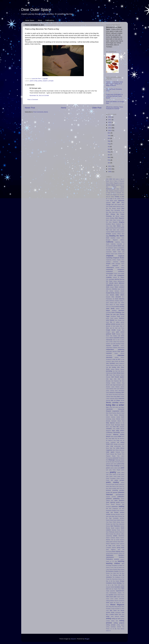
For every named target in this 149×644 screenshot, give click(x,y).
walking (108, 601)
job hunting (113, 367)
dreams (112, 295)
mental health (120, 417)
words (113, 612)
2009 (110, 172)
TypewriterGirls (120, 591)
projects (45, 81)
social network (116, 546)
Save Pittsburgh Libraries (112, 532)
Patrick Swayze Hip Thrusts (114, 454)
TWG (123, 589)
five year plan (115, 314)
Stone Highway (116, 551)
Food (118, 316)
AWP (114, 203)
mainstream (109, 409)
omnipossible (117, 446)
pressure (108, 490)
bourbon (114, 234)
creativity (109, 277)
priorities (122, 490)
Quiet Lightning (111, 502)
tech (123, 564)
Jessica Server (118, 365)
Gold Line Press (120, 328)
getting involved (111, 324)
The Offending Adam (116, 575)
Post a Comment (33, 100)
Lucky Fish (112, 407)
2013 (110, 128)
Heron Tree (109, 336)
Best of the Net (120, 212)
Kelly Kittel (117, 379)
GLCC (123, 324)
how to (108, 338)
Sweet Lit (109, 561)
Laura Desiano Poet (111, 389)
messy (114, 419)
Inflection (115, 351)
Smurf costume (120, 544)
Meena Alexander (119, 415)
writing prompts (111, 625)
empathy (117, 301)
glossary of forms (111, 326)
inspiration (109, 353)
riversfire (122, 518)
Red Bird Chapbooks (112, 508)
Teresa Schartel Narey (115, 569)
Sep (109, 141)
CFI (123, 254)
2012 (110, 131)
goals (118, 326)
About (40, 20)
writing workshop (111, 627)
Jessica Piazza (110, 365)
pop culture (109, 488)
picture (123, 458)
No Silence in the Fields (113, 440)
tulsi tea (111, 589)
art (120, 197)
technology (109, 566)
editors (122, 295)
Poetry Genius (120, 478)
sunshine (117, 559)
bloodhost (108, 224)
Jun (109, 149)
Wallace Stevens (114, 601)
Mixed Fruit (121, 421)
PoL (123, 486)
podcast (108, 464)
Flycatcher (113, 316)
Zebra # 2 (108, 631)
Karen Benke (117, 373)
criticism (115, 277)
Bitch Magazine (120, 218)
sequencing (109, 536)
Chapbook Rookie (118, 258)
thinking (119, 583)
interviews (109, 357)
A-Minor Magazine (114, 183)
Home (64, 108)
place (113, 462)
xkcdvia (119, 627)
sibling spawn (109, 542)
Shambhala (121, 536)
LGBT (123, 393)
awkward (108, 203)
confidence (121, 271)
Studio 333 (121, 553)
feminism (121, 310)
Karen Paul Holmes (115, 375)
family (113, 308)
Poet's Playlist (116, 470)
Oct (109, 138)
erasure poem (114, 303)
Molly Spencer (110, 423)
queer (116, 500)
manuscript (121, 409)
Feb (109, 160)
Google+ (108, 332)
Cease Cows (114, 254)
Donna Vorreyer (114, 291)
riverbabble (116, 518)
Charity (114, 260)
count (119, 273)
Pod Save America (120, 462)
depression (116, 285)
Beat (123, 208)
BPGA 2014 (121, 234)
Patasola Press (120, 452)
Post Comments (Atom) (41, 112)
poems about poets (115, 468)
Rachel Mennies (116, 504)
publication (121, 497)
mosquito (122, 427)
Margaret (109, 411)
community (109, 269)
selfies (123, 534)
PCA (123, 454)
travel (122, 587)
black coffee (109, 220)
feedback (114, 310)
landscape (118, 385)
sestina (115, 536)
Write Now (121, 614)
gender (122, 322)
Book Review (118, 228)
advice (114, 187)
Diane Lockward (119, 287)
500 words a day (118, 179)
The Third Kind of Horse (116, 579)
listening (108, 400)
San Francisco (115, 526)
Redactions (109, 510)
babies (114, 206)
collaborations (110, 268)
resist (108, 512)
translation (117, 587)
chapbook (110, 256)
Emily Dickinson (110, 301)
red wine (122, 508)
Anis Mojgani (114, 195)
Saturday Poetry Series (118, 530)
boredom (109, 234)
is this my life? (116, 359)
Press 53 (122, 488)
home (123, 336)
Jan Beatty (121, 361)
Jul (109, 147)
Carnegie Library (111, 250)
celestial (120, 254)
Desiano (122, 285)
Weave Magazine (117, 605)
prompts (51, 81)
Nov (109, 136)
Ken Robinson (115, 381)
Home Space (30, 20)
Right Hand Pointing (117, 516)
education (118, 297)
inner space (121, 351)
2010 (110, 169)
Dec (109, 133)
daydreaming (121, 281)
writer (108, 616)
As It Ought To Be (111, 199)
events (117, 307)
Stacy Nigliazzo (111, 549)
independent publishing (115, 349)
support (122, 559)
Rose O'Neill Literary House (117, 522)
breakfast (113, 238)
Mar (109, 157)
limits (118, 397)
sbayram (73, 639)
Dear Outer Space (36, 10)
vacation (111, 595)
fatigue (108, 310)
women (108, 612)
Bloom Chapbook (116, 224)
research (122, 510)
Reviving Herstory (115, 514)
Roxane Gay (109, 524)
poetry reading (112, 482)
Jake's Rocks (115, 361)
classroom (115, 266)
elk (114, 299)
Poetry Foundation (111, 478)
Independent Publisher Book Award (115, 348)
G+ (114, 322)
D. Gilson (121, 277)
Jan (109, 163)
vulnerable (122, 599)
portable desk (116, 488)
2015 (110, 122)
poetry (40, 81)
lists (112, 400)
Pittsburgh (112, 460)
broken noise (120, 238)
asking (119, 199)
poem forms (114, 464)
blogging (122, 222)
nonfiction (113, 442)
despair (112, 287)
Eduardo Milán (110, 297)
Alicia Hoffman (120, 189)
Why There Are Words (117, 611)
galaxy (118, 322)
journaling (109, 371)
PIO (107, 460)
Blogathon (115, 222)
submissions (110, 557)
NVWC (108, 444)
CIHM (113, 264)
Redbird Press (116, 510)
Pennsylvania (109, 458)
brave (108, 238)
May (109, 152)
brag (107, 236)
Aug (109, 144)
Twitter (108, 591)
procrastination (120, 495)
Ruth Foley (116, 524)
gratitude (108, 334)
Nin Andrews (121, 438)
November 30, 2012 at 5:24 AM (39, 95)
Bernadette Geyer (119, 210)
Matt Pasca (109, 415)
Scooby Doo (113, 534)
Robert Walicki (117, 520)
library (123, 395)
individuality (109, 351)
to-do (112, 587)
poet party (109, 470)
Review (116, 512)
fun (111, 322)
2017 (110, 120)
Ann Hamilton (121, 195)
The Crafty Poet (115, 573)
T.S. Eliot (115, 561)
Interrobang (109, 356)
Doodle (122, 291)
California (110, 242)
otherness (122, 450)
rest (112, 512)
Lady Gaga (113, 385)
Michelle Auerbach (111, 421)
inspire (116, 353)
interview (121, 355)
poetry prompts (119, 480)
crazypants (121, 275)
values (115, 595)
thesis (114, 583)
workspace (118, 612)
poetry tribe (109, 486)
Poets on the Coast (117, 486)
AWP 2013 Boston (116, 205)
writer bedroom (115, 616)
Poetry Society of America (118, 484)
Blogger (87, 639)
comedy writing (120, 268)
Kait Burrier (121, 371)
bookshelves (118, 232)
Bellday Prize (110, 210)
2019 (110, 117)
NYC (112, 444)
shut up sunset (115, 540)
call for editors (117, 246)
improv (123, 346)
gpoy (113, 332)
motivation (109, 429)
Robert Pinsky (110, 520)
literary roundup (112, 402)
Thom (116, 585)
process (115, 492)
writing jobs (114, 621)
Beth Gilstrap (110, 214)
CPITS (111, 275)
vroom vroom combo (112, 599)
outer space (110, 452)
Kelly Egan (109, 379)
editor (117, 295)
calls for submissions (119, 248)
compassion (121, 269)
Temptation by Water (117, 566)
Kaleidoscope (109, 373)
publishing (116, 499)
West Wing (109, 607)
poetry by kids (117, 475)
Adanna (113, 185)
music (118, 429)
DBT (107, 283)
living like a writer (115, 405)
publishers (109, 499)
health (114, 334)
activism (108, 185)
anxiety (117, 197)
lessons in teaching (115, 393)
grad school (120, 332)
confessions (109, 271)
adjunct (117, 185)
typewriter (113, 591)
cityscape (118, 264)
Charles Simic (120, 260)
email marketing (120, 299)
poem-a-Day (34, 81)
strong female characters (112, 553)
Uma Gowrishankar (111, 593)
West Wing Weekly (117, 607)
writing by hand (116, 619)
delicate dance (114, 283)
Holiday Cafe (117, 336)
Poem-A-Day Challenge (113, 466)
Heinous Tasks (120, 334)
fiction (113, 312)
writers (122, 616)
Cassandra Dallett (111, 252)
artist (123, 197)
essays (122, 305)
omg (112, 446)
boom (123, 232)
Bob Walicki (117, 226)
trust (107, 589)
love (107, 407)
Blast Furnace (117, 220)
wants (108, 603)
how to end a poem (119, 340)
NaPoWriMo (117, 433)
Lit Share (117, 400)
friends (112, 320)
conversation (110, 273)
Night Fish (114, 438)
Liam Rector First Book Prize (113, 395)
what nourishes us (117, 609)
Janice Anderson (120, 363)
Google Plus (121, 330)
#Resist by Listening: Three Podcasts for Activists (114, 108)
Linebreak (112, 398)
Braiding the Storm (117, 236)
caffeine (122, 240)
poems (108, 468)
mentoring (109, 419)
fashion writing (120, 309)
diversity (114, 289)
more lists (116, 427)
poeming (122, 466)
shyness (122, 540)
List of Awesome (120, 398)
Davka (115, 281)
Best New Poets (110, 212)
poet (123, 468)
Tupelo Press (117, 589)
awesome (121, 201)
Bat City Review (111, 208)
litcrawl (122, 400)
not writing (121, 442)
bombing (112, 228)
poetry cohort (113, 476)
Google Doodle (111, 330)
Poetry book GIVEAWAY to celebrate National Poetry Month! (114, 96)
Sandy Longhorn (115, 528)
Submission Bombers (115, 555)
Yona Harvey (121, 629)
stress (123, 551)
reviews (122, 512)
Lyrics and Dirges (120, 407)
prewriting (115, 490)
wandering (122, 601)
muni (114, 429)
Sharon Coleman (111, 538)
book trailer (113, 230)
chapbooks (109, 260)
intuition (117, 357)
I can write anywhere (115, 344)
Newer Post (30, 108)
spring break (120, 548)
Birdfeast (112, 218)
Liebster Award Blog (111, 397)
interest (122, 353)
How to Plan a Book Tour (113, 342)
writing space (120, 625)
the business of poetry (112, 571)
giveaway (118, 324)
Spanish (114, 548)
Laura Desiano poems (118, 387)
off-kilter (116, 444)
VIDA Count (109, 597)
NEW (120, 436)
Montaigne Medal (120, 425)
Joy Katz (115, 371)
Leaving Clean (114, 391)
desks (108, 287)
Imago (123, 344)
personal (116, 458)
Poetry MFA (110, 480)
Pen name (121, 456)
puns (112, 500)
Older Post (97, 108)
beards (119, 208)
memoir (108, 417)
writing (108, 618)
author (116, 201)
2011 (110, 166)
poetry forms (121, 476)
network (116, 436)
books (112, 232)
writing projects (119, 623)
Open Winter (116, 450)
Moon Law (109, 427)
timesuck (108, 587)
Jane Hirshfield (110, 363)
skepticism (113, 544)
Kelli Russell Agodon (118, 377)
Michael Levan (120, 419)
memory (113, 417)
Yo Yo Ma (113, 629)
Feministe (108, 312)
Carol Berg (121, 250)
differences (109, 289)
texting (123, 569)
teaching (121, 561)
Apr (109, 155)
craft (115, 275)
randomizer (115, 507)
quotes (118, 502)
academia (122, 183)
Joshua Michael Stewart (117, 369)
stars (119, 549)
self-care (118, 534)
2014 (110, 125)
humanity (122, 342)
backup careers (120, 206)
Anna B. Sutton (110, 197)
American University (116, 193)
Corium (116, 273)
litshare (122, 403)
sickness (115, 542)
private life (109, 492)
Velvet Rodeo (121, 595)
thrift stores (121, 585)
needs (112, 436)
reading (121, 506)
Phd (119, 458)
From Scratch (118, 320)
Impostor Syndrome (112, 346)
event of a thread (110, 307)
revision (108, 514)
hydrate (108, 344)
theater (117, 581)
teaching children (113, 563)
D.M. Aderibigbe (110, 279)
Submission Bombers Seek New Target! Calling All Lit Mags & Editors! (114, 84)
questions (121, 500)
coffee (123, 266)
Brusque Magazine (112, 240)
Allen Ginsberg (110, 191)
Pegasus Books (111, 456)
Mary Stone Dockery (111, 413)
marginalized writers (118, 411)
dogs (119, 289)
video (115, 597)
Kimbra (114, 383)
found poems (114, 318)
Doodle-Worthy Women (113, 293)
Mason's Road (121, 413)
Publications (50, 20)
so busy (109, 546)
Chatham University (112, 262)
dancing (117, 279)
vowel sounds (121, 597)
